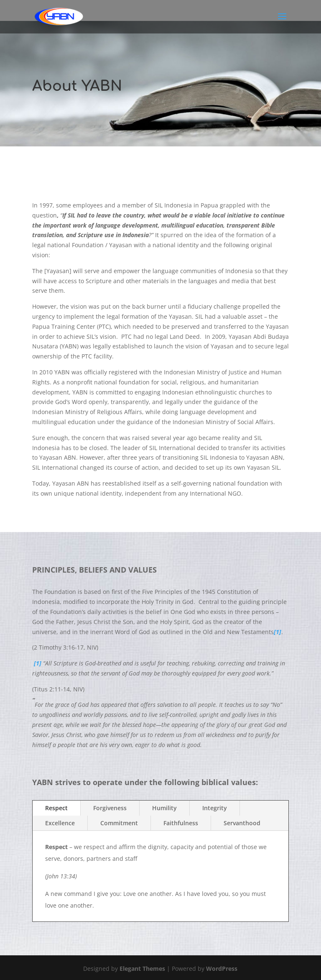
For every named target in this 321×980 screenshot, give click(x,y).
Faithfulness (181, 823)
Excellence (60, 823)
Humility (164, 808)
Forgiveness (110, 808)
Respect (56, 808)
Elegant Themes (142, 968)
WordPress (222, 968)
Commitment (119, 823)
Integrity (215, 808)
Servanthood (242, 823)
